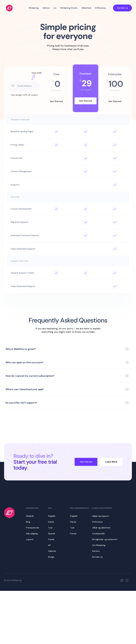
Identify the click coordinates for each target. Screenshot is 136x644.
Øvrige (51, 557)
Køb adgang (32, 534)
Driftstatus (100, 8)
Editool (46, 8)
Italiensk (52, 551)
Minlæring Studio (69, 8)
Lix (55, 8)
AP (49, 545)
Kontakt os (122, 8)
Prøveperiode (33, 528)
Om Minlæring (99, 545)
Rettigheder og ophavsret (105, 539)
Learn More (111, 462)
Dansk (51, 522)
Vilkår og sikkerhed (101, 528)
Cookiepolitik (98, 534)
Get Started (86, 462)
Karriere (96, 551)
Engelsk (52, 516)
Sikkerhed (86, 8)
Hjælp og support (101, 516)
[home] (9, 8)
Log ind (30, 539)
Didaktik (30, 516)
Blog (28, 522)
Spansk (52, 534)
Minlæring (34, 8)
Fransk (51, 539)
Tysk (50, 528)
